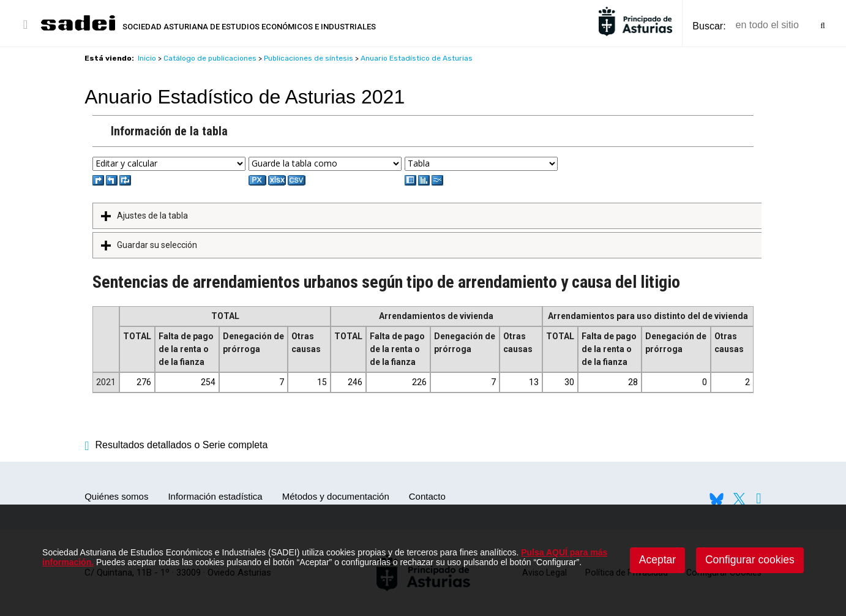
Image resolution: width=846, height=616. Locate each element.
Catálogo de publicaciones (210, 58)
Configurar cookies (750, 560)
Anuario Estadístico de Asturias (417, 58)
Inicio (147, 58)
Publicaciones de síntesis (309, 58)
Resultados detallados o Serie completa (176, 445)
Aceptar (657, 560)
